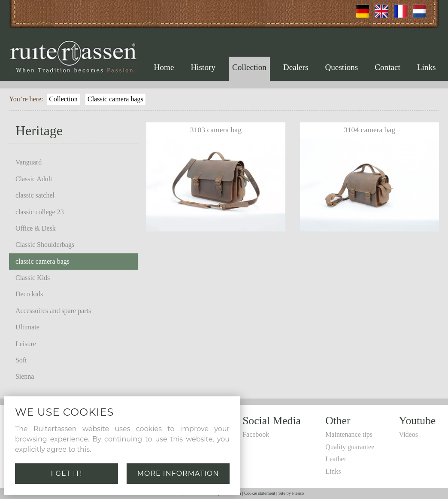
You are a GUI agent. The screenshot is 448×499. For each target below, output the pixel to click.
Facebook (256, 434)
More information (178, 473)
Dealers (296, 67)
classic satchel (35, 195)
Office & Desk (36, 228)
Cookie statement (260, 493)
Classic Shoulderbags (45, 245)
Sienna (25, 376)
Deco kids (29, 294)
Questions (341, 67)
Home (164, 67)
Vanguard (29, 162)
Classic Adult (34, 179)
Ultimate (27, 327)
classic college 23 (40, 212)
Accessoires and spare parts (53, 311)
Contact (387, 67)
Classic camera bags (115, 99)
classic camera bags (42, 261)
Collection (249, 67)
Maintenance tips (349, 434)
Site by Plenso (291, 493)
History (203, 67)
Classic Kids (33, 278)
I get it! (67, 473)
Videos (409, 434)
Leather (336, 459)
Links (427, 67)
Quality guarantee (350, 447)
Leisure (26, 344)
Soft (21, 360)
